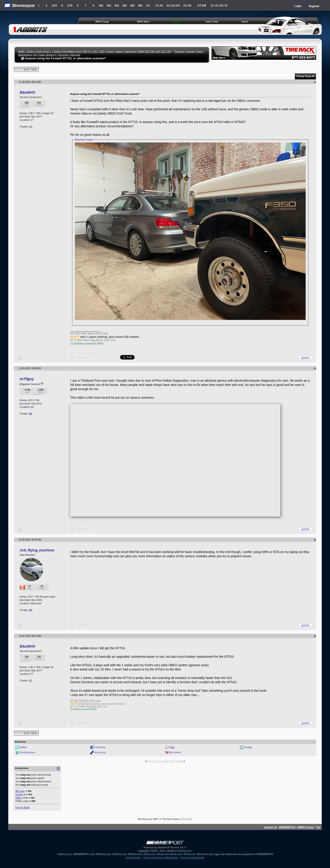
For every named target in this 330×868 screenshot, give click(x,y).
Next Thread (176, 761)
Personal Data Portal (192, 857)
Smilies (19, 794)
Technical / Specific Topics (188, 51)
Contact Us (271, 827)
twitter (23, 747)
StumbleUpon (28, 752)
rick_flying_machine (37, 550)
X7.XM (202, 5)
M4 (117, 5)
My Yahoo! (175, 752)
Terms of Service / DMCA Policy (161, 857)
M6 (132, 5)
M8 (140, 5)
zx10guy (27, 379)
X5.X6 (187, 5)
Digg (172, 747)
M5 (125, 5)
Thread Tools (304, 76)
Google (248, 747)
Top (318, 827)
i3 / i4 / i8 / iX (219, 5)
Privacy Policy (134, 857)
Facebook (100, 747)
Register (314, 6)
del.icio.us (100, 752)
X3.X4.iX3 (173, 5)
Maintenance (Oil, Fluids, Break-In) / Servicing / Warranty (49, 55)
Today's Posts (212, 22)
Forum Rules (23, 807)
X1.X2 (159, 5)
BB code (20, 791)
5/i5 (70, 5)
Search (245, 22)
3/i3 (54, 5)
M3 (109, 5)
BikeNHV (27, 92)
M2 (101, 5)
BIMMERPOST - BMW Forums (297, 827)
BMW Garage (102, 22)
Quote (305, 358)
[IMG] (19, 798)
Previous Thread (157, 761)
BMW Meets (143, 22)
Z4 (148, 5)
